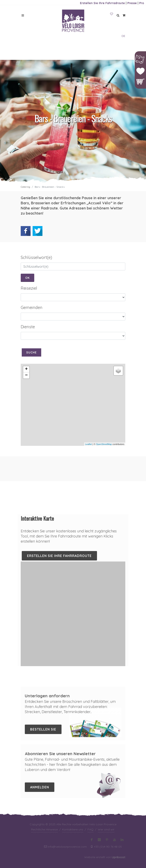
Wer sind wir (106, 829)
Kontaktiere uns (73, 829)
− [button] (26, 375)
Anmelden (40, 787)
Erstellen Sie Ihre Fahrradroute (102, 3)
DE (123, 36)
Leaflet (88, 444)
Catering (25, 187)
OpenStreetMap (104, 444)
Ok (27, 278)
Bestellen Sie (43, 729)
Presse (132, 3)
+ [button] (26, 369)
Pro (142, 3)
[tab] (73, 257)
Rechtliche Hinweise (44, 829)
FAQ (91, 829)
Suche (31, 352)
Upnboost (119, 857)
